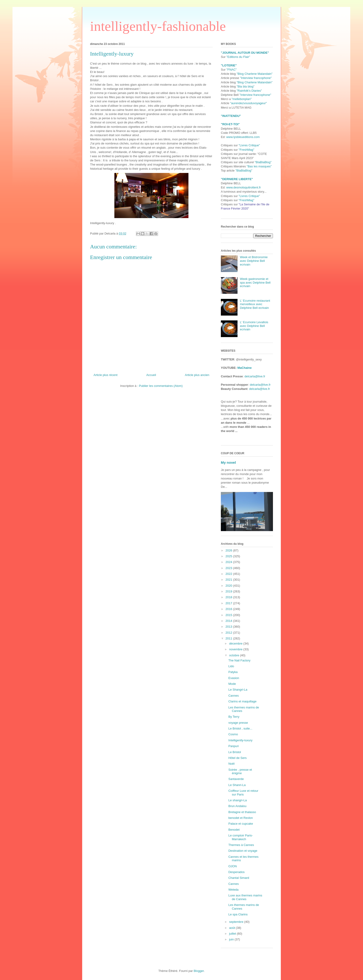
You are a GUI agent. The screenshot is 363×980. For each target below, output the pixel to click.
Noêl (231, 764)
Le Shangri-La (238, 690)
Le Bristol (235, 752)
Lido (231, 666)
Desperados (236, 872)
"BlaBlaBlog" (263, 162)
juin (232, 939)
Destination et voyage (243, 851)
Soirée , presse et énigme (240, 772)
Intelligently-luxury (240, 740)
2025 (229, 556)
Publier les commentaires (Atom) (161, 386)
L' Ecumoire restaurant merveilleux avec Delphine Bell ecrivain (255, 304)
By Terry (234, 717)
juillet (233, 934)
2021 (229, 580)
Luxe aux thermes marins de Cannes (245, 897)
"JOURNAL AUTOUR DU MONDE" (245, 53)
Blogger (199, 971)
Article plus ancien (197, 375)
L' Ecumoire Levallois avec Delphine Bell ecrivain (254, 326)
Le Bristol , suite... (240, 728)
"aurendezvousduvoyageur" (249, 103)
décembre (236, 643)
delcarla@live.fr (255, 376)
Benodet (234, 830)
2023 (229, 568)
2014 (229, 621)
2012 (229, 633)
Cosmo (233, 734)
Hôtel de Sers (237, 758)
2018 (229, 597)
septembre (237, 922)
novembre (236, 649)
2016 (229, 609)
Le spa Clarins (238, 914)
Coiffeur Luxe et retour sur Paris (243, 793)
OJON (232, 866)
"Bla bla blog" (246, 86)
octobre (235, 655)
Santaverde (236, 779)
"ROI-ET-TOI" (230, 124)
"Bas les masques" (259, 166)
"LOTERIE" (229, 65)
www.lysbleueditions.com (243, 137)
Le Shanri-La (237, 785)
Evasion (234, 678)
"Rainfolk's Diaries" (249, 91)
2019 (229, 591)
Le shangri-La (238, 800)
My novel (228, 462)
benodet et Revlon (241, 818)
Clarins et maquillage (242, 701)
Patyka (233, 672)
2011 (229, 638)
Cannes (233, 696)
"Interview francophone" (256, 78)
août (233, 928)
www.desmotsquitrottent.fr (244, 187)
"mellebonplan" (242, 99)
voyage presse (238, 723)
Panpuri (233, 746)
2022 (229, 574)
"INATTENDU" (231, 116)
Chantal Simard (239, 878)
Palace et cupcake (241, 824)
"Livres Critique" (249, 145)
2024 (229, 562)
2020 (229, 586)
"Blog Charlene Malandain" (255, 74)
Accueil (151, 375)
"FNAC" (232, 70)
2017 (229, 603)
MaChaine (245, 368)
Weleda (233, 890)
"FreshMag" (247, 150)
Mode (232, 684)
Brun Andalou (237, 806)
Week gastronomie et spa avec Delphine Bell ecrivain (255, 282)
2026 (229, 550)
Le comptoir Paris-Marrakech (240, 837)
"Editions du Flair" (238, 57)
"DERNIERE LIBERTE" (237, 179)
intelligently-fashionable (158, 26)
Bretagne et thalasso (242, 812)
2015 (229, 615)
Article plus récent (105, 375)
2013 (229, 627)
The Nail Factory (239, 660)
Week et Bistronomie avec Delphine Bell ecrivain (254, 261)
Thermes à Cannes (241, 845)
